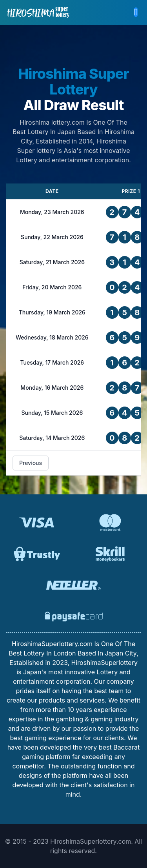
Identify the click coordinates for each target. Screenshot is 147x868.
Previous (31, 463)
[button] (136, 13)
